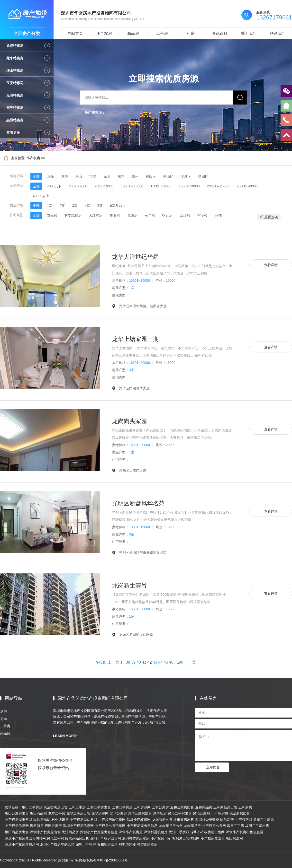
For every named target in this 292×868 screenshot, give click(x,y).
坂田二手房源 (32, 807)
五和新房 (245, 807)
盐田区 (203, 176)
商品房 (133, 33)
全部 (36, 176)
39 (133, 662)
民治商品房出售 (77, 838)
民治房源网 (42, 820)
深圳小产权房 (86, 844)
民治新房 (227, 820)
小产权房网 (244, 820)
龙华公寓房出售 (140, 813)
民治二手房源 (179, 832)
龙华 (64, 176)
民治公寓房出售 (55, 807)
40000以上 (41, 196)
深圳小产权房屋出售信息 (99, 832)
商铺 (218, 215)
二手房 (162, 33)
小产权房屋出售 (213, 838)
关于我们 (249, 33)
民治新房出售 (240, 813)
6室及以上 (118, 206)
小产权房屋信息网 (83, 820)
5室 (100, 206)
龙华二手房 (57, 813)
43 (155, 662)
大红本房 (96, 215)
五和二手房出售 (99, 807)
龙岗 (50, 176)
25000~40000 (247, 186)
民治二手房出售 (180, 813)
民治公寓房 (201, 813)
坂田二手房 (236, 826)
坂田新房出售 (184, 820)
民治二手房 (55, 838)
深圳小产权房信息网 (78, 826)
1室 (50, 206)
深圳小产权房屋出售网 (208, 832)
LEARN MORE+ (65, 736)
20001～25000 (218, 186)
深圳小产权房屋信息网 (22, 844)
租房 (191, 33)
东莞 (121, 176)
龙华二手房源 (264, 820)
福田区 (151, 176)
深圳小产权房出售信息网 (245, 832)
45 (166, 662)
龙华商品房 (192, 826)
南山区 (168, 176)
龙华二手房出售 (78, 813)
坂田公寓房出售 (17, 813)
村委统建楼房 (147, 844)
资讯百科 (220, 33)
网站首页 (75, 33)
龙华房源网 (100, 813)
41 (144, 662)
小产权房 (104, 33)
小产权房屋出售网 (18, 820)
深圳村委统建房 (156, 832)
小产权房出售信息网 (110, 826)
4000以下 (54, 186)
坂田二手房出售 (257, 826)
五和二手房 (77, 807)
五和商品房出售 (225, 807)
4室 (87, 206)
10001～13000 (132, 186)
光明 (107, 176)
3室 (75, 206)
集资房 (115, 215)
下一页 (190, 662)
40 (139, 662)
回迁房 (185, 215)
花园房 (132, 215)
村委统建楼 (127, 844)
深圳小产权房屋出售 (45, 832)
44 (160, 662)
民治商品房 (70, 832)
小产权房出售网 (214, 826)
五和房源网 (142, 807)
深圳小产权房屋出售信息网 (25, 838)
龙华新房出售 (162, 820)
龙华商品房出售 (171, 826)
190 (180, 662)
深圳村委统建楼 (207, 820)
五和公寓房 (160, 807)
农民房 (52, 215)
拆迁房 (167, 215)
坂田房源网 (234, 838)
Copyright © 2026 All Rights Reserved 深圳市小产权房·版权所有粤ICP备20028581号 (64, 860)
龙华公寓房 (118, 813)
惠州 (135, 176)
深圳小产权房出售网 (106, 838)
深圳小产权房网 (139, 820)
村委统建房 (73, 215)
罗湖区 (186, 176)
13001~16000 (161, 186)
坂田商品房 (38, 813)
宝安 (93, 176)
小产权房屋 (220, 813)
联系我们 (278, 33)
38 (128, 662)
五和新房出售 (107, 844)
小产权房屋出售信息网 (182, 838)
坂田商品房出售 (17, 832)
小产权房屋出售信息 (142, 826)
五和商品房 (204, 807)
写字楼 (202, 215)
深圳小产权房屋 (131, 832)
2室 (62, 206)
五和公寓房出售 (182, 807)
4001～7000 (78, 186)
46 (171, 662)
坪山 (79, 176)
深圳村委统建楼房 (136, 838)
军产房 (150, 215)
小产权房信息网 (17, 826)
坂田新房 (37, 826)
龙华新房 (160, 813)
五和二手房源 (122, 807)
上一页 (113, 662)
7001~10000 (104, 186)
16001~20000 (189, 186)
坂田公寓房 (53, 826)
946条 (101, 662)
